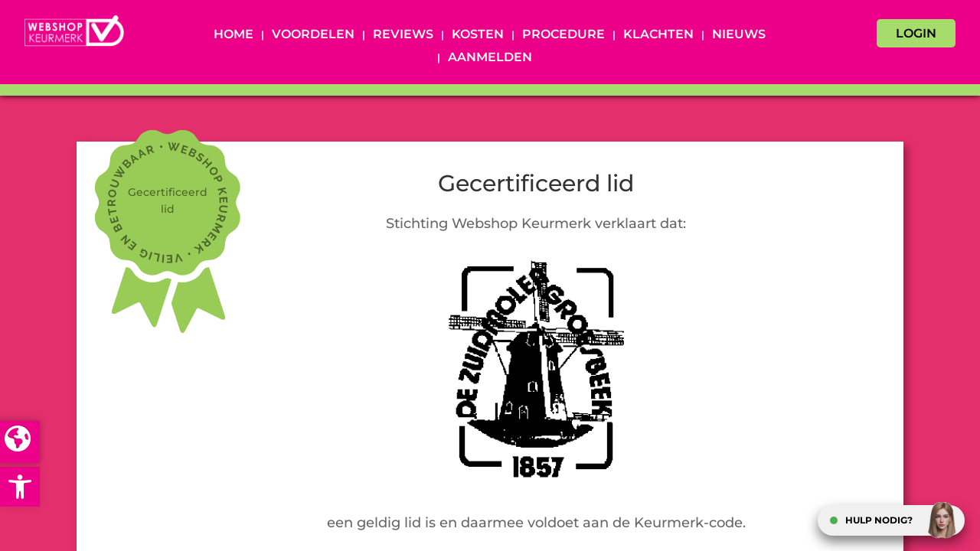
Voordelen (313, 35)
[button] (20, 487)
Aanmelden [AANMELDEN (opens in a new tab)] (490, 58)
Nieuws (739, 35)
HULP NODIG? (879, 520)
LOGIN (916, 33)
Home (234, 35)
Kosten (478, 35)
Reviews (403, 35)
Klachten (658, 35)
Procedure (563, 35)
